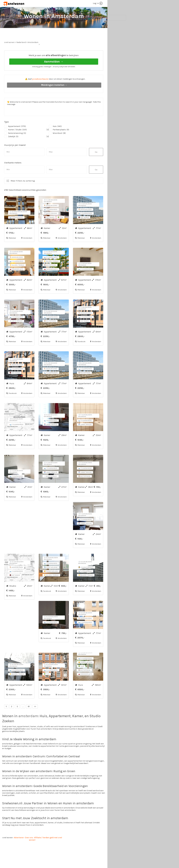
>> (35, 717)
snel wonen (8, 848)
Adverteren (19, 848)
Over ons (29, 848)
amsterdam (28, 726)
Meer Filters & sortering (23, 191)
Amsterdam (33, 53)
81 (29, 717)
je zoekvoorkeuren (40, 89)
